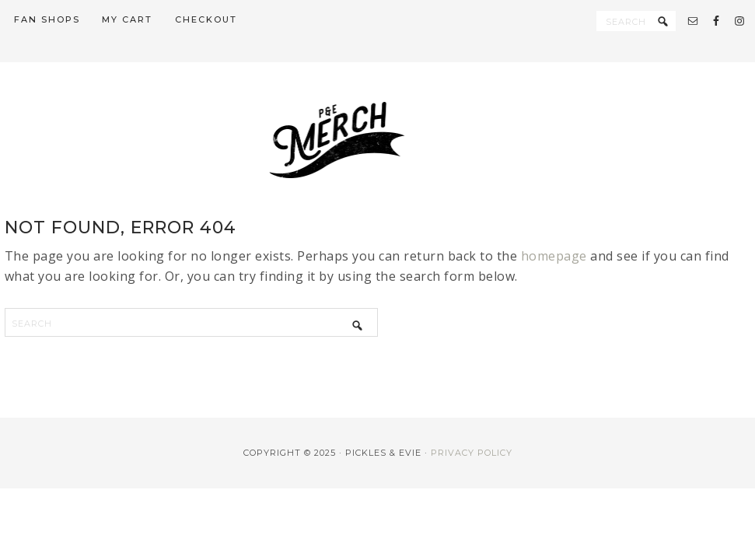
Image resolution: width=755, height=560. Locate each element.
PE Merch (378, 140)
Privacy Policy (472, 453)
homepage (554, 256)
